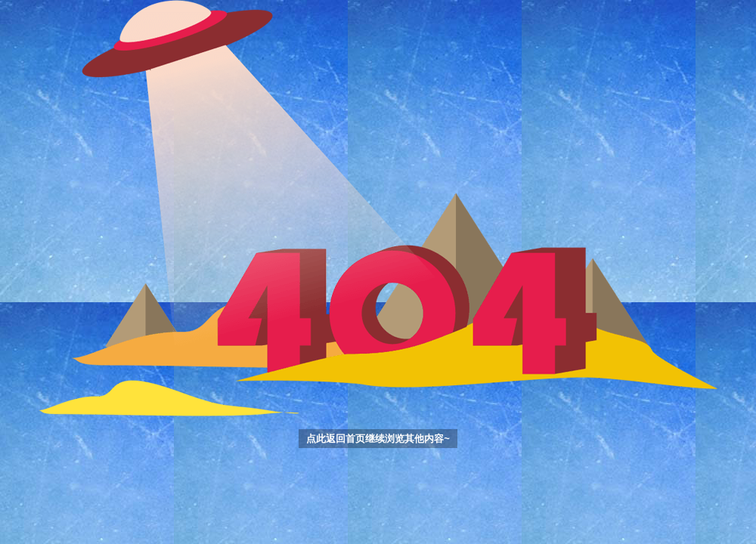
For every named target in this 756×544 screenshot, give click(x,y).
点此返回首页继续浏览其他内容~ (378, 439)
